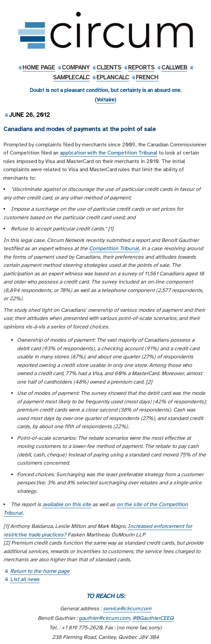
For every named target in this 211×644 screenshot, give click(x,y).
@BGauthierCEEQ (153, 618)
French (147, 77)
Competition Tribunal (114, 248)
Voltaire (105, 100)
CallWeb (174, 67)
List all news (25, 579)
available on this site (67, 504)
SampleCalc (71, 77)
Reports (141, 67)
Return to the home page (40, 571)
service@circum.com (127, 609)
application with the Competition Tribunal (109, 153)
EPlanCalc (113, 77)
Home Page (39, 67)
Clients (109, 67)
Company (76, 67)
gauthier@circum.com (104, 618)
